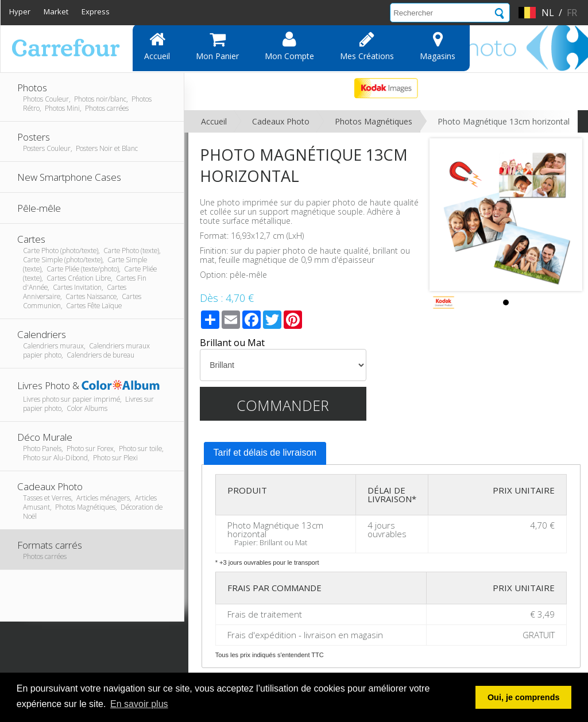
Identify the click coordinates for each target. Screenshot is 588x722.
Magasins (438, 46)
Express (96, 11)
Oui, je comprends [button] (524, 697)
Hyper (20, 11)
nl (548, 13)
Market (56, 11)
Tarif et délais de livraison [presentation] (265, 453)
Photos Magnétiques (374, 121)
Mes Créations (367, 46)
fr (572, 13)
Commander (283, 405)
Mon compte (289, 46)
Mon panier (217, 46)
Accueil (157, 46)
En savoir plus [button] (139, 704)
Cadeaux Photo (281, 121)
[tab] (265, 453)
